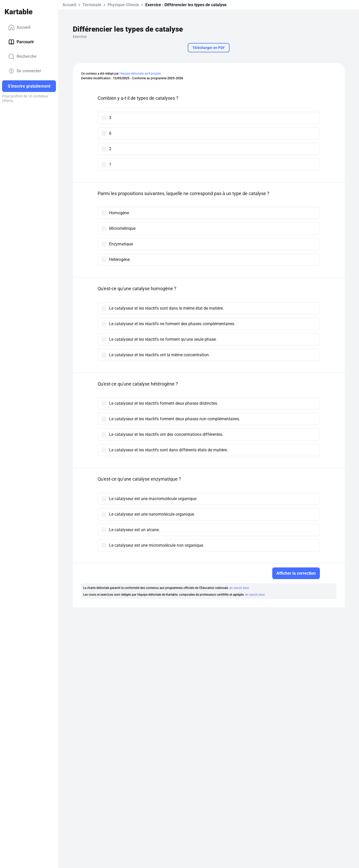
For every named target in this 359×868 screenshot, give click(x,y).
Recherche (22, 56)
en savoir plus (239, 588)
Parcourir (21, 42)
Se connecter (25, 71)
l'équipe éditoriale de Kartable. (140, 74)
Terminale (92, 5)
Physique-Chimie (123, 5)
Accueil (19, 27)
